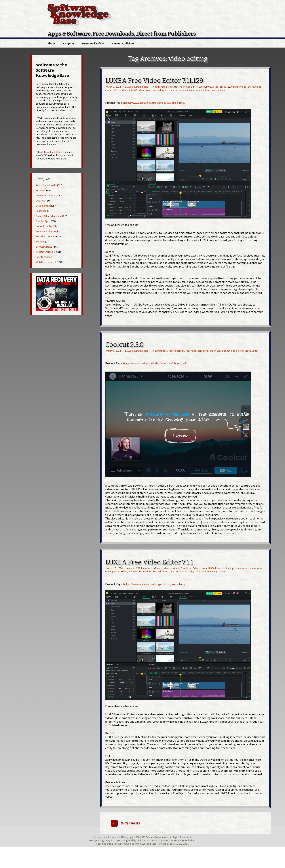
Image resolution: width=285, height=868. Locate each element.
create (174, 87)
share (251, 87)
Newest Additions (123, 43)
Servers (40, 242)
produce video (238, 87)
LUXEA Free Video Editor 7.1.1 (149, 562)
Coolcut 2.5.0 (124, 345)
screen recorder (207, 351)
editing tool (161, 351)
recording (191, 351)
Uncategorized (44, 257)
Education (41, 211)
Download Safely (93, 43)
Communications (45, 195)
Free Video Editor (188, 87)
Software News (44, 247)
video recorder (170, 90)
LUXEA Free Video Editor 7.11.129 (154, 81)
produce (224, 87)
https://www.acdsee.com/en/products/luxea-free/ (154, 103)
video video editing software (212, 90)
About (51, 43)
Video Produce (137, 90)
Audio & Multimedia (138, 87)
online (110, 844)
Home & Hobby (44, 226)
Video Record (153, 90)
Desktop (40, 201)
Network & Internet (46, 231)
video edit (222, 351)
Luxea (202, 87)
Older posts (125, 823)
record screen (176, 351)
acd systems (162, 87)
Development (43, 206)
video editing (236, 351)
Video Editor (121, 90)
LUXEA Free (212, 87)
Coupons (69, 43)
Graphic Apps (43, 221)
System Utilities (44, 252)
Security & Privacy (46, 236)
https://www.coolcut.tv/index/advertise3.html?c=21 (155, 363)
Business (41, 190)
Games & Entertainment (49, 216)
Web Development (46, 262)
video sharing (187, 90)
